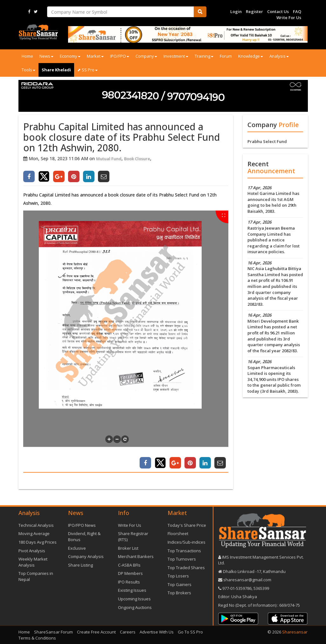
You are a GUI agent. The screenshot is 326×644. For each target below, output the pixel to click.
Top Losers (178, 576)
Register (254, 11)
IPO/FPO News (82, 525)
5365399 (261, 588)
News (46, 56)
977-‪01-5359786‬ (237, 588)
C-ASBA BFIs (129, 565)
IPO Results (129, 582)
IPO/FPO (120, 56)
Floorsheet (178, 533)
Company (146, 56)
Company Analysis (86, 556)
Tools (28, 70)
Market (95, 56)
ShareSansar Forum (53, 632)
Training (204, 56)
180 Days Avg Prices (38, 542)
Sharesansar (295, 632)
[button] (109, 439)
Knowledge (251, 56)
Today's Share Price (187, 525)
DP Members (130, 573)
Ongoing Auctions (135, 607)
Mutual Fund (109, 159)
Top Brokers (179, 593)
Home (27, 56)
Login (236, 11)
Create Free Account (96, 632)
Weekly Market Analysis (33, 562)
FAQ (297, 11)
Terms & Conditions (37, 638)
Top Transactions (184, 551)
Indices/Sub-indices (187, 542)
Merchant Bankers (136, 556)
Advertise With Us (157, 632)
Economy (70, 56)
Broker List (128, 548)
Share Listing (80, 565)
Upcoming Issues (134, 599)
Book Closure (137, 159)
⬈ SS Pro (87, 70)
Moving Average (34, 533)
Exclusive (77, 548)
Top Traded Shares (186, 568)
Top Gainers (180, 584)
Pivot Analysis (32, 551)
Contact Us (278, 11)
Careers (128, 632)
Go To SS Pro (190, 632)
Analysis (279, 56)
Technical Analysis (36, 525)
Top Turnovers (182, 559)
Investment (176, 56)
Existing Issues (132, 590)
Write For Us (289, 18)
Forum (226, 56)
